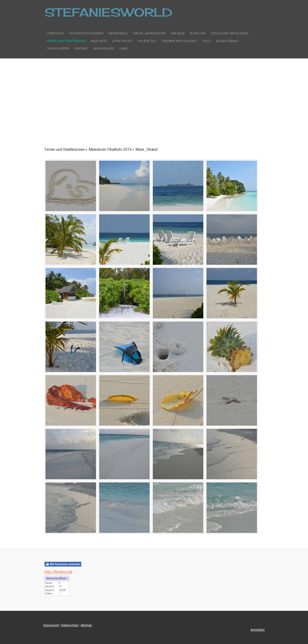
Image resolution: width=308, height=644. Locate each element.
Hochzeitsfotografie (86, 33)
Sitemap (86, 625)
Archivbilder (104, 48)
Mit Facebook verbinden (63, 564)
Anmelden (258, 630)
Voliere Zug (147, 41)
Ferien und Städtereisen (66, 41)
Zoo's (207, 41)
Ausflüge (198, 33)
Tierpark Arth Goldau (179, 41)
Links (124, 48)
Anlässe (178, 33)
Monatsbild (118, 33)
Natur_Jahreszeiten (149, 33)
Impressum (51, 625)
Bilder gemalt (228, 41)
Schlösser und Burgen (230, 33)
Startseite (55, 33)
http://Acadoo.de (58, 572)
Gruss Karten (58, 48)
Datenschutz (70, 625)
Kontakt (81, 48)
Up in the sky (122, 41)
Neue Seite (99, 41)
